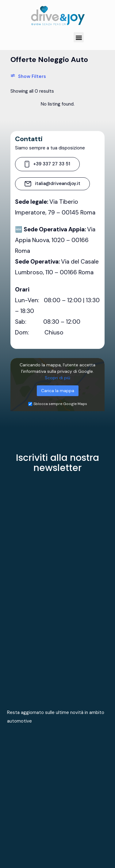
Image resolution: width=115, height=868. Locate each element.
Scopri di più (57, 378)
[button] (79, 37)
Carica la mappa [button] (58, 391)
